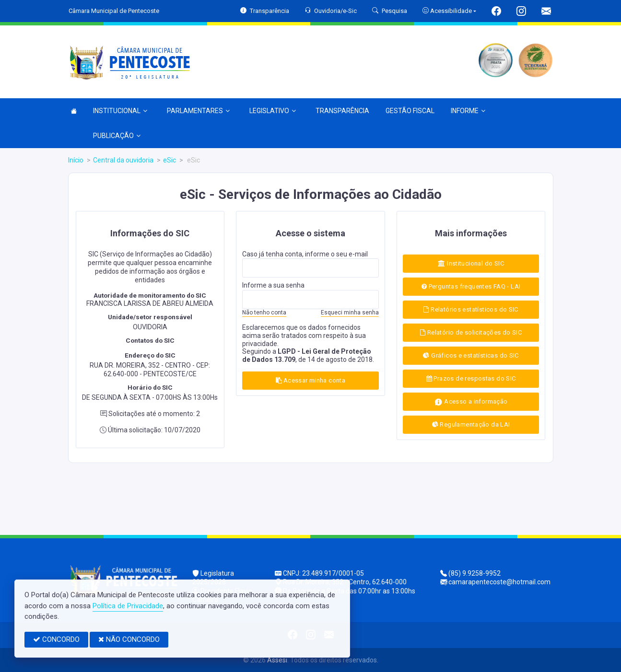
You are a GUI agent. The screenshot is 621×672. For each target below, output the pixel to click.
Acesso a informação (471, 402)
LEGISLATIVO (273, 111)
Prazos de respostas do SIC (471, 378)
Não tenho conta (264, 313)
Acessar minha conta (310, 380)
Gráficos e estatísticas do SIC (471, 355)
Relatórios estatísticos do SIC (471, 309)
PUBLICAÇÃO (117, 136)
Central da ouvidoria (123, 160)
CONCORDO (56, 639)
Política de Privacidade (128, 606)
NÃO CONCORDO (129, 639)
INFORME (468, 111)
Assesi (277, 660)
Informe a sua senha (273, 285)
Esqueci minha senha (350, 313)
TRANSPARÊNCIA (342, 111)
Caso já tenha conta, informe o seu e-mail (305, 254)
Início (76, 160)
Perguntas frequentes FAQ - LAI (471, 286)
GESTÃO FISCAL (410, 111)
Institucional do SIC (471, 263)
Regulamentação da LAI (471, 424)
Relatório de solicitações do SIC (471, 332)
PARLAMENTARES (198, 111)
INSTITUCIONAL (120, 111)
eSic (170, 160)
